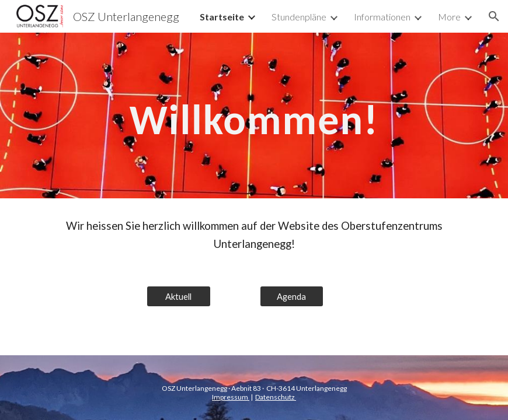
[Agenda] (292, 296)
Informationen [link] (382, 17)
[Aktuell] (179, 296)
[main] (254, 116)
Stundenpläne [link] (299, 17)
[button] (494, 16)
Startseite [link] (222, 17)
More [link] (449, 17)
